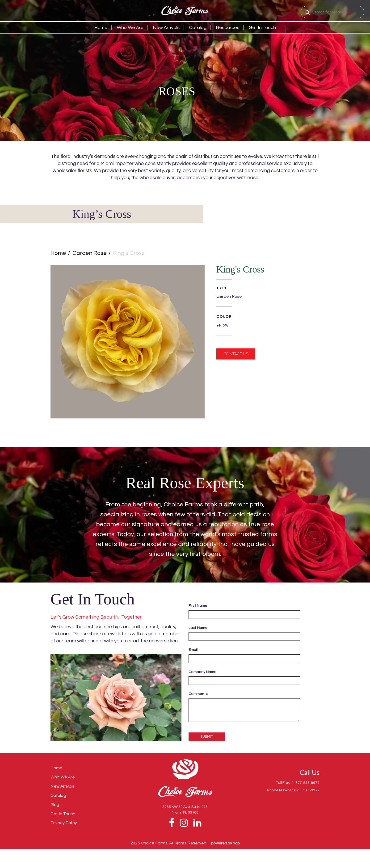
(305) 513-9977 (307, 790)
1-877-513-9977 (306, 783)
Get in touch (262, 28)
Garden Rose (90, 253)
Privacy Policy (64, 823)
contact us (236, 354)
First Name (198, 606)
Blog (55, 805)
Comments (198, 694)
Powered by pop (225, 843)
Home (101, 28)
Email (193, 650)
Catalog (198, 28)
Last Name (198, 628)
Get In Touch (63, 814)
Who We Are (130, 28)
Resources (228, 28)
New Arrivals (166, 28)
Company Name (202, 672)
